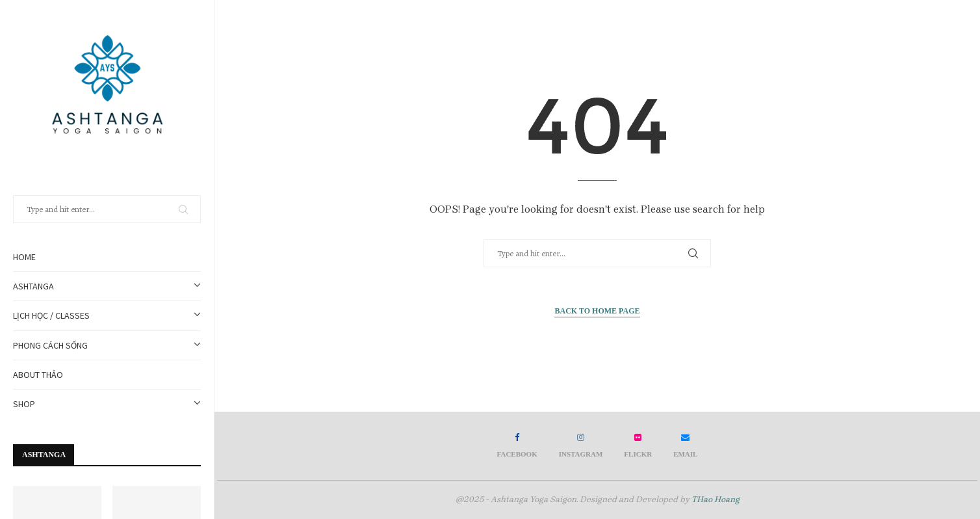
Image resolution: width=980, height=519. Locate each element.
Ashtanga (107, 286)
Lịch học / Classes (107, 315)
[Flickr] (638, 446)
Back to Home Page (597, 311)
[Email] (685, 446)
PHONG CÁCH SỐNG (107, 345)
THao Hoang (716, 499)
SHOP (107, 404)
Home (24, 257)
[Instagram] (581, 446)
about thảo (38, 375)
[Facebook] (517, 446)
